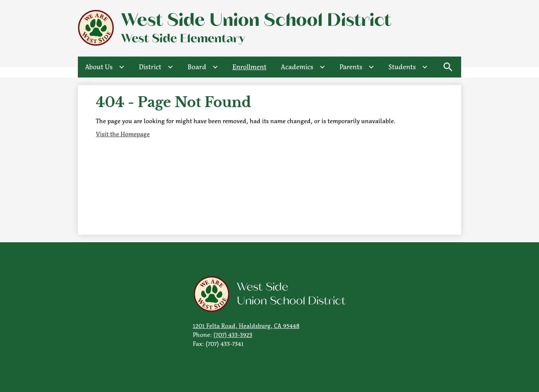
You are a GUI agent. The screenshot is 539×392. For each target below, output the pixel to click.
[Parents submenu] (357, 67)
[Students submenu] (408, 67)
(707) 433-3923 (233, 335)
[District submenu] (156, 67)
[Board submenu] (203, 67)
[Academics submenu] (303, 67)
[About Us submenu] (105, 67)
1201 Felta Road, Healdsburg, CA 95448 (246, 326)
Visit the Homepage (123, 134)
